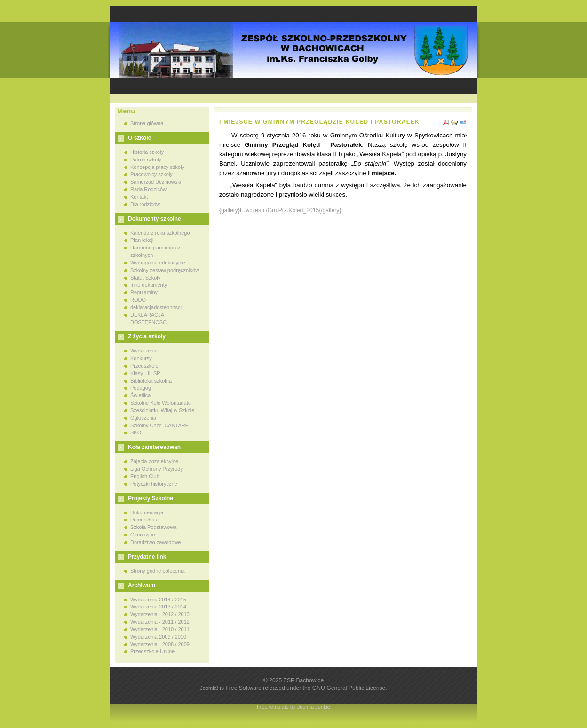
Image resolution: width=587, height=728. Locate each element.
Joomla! (209, 688)
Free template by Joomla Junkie (293, 707)
